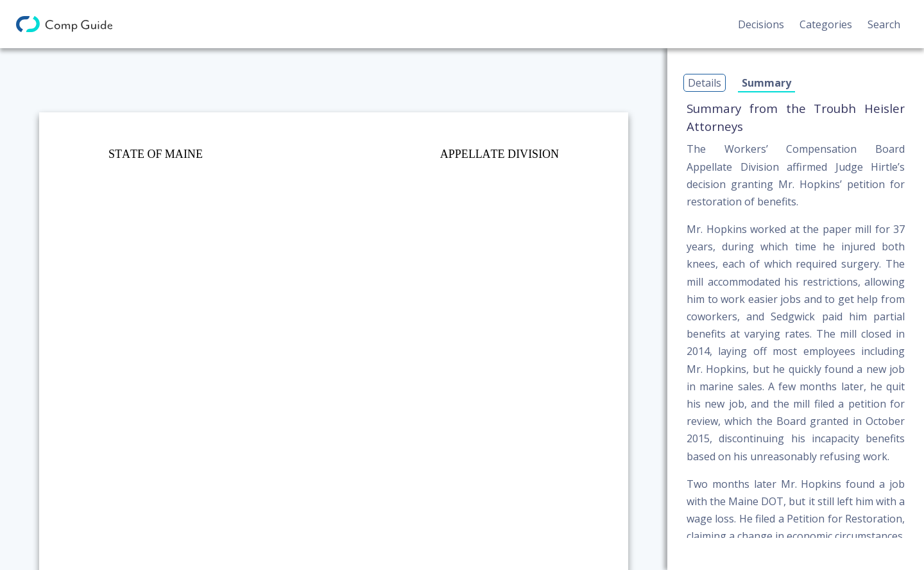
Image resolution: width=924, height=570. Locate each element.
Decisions (761, 24)
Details (705, 83)
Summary (766, 83)
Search (884, 24)
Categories (826, 24)
